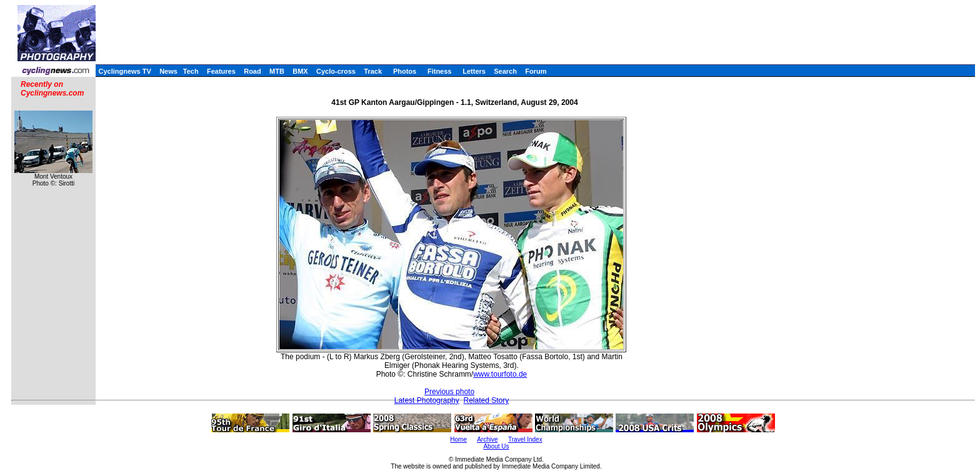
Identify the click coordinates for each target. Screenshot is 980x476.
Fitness (440, 71)
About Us (496, 446)
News (168, 71)
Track (373, 71)
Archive (487, 439)
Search (505, 71)
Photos (405, 71)
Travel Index (525, 439)
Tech (191, 71)
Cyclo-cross (336, 71)
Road (252, 71)
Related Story (486, 400)
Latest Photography (427, 400)
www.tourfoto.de (500, 374)
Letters (474, 71)
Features (221, 71)
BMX (300, 71)
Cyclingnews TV (124, 71)
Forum (536, 71)
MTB (277, 71)
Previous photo (449, 392)
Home (458, 439)
